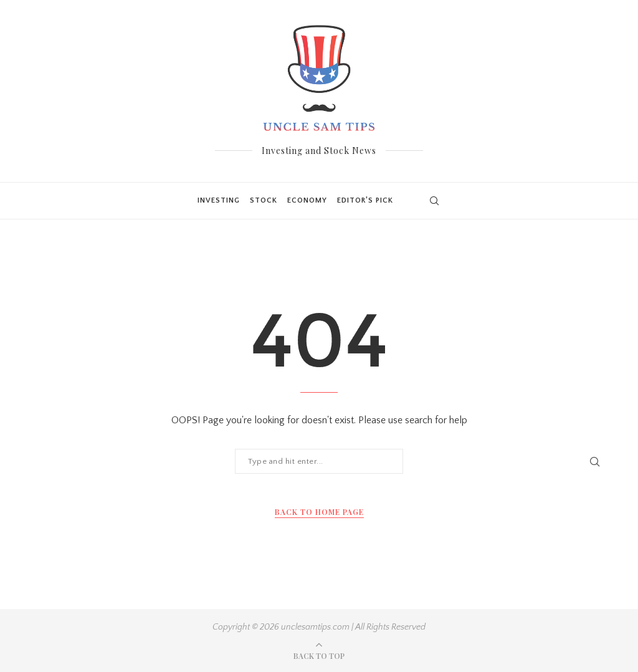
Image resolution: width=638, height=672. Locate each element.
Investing (219, 200)
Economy (307, 200)
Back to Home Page (319, 512)
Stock (264, 200)
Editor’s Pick (365, 200)
